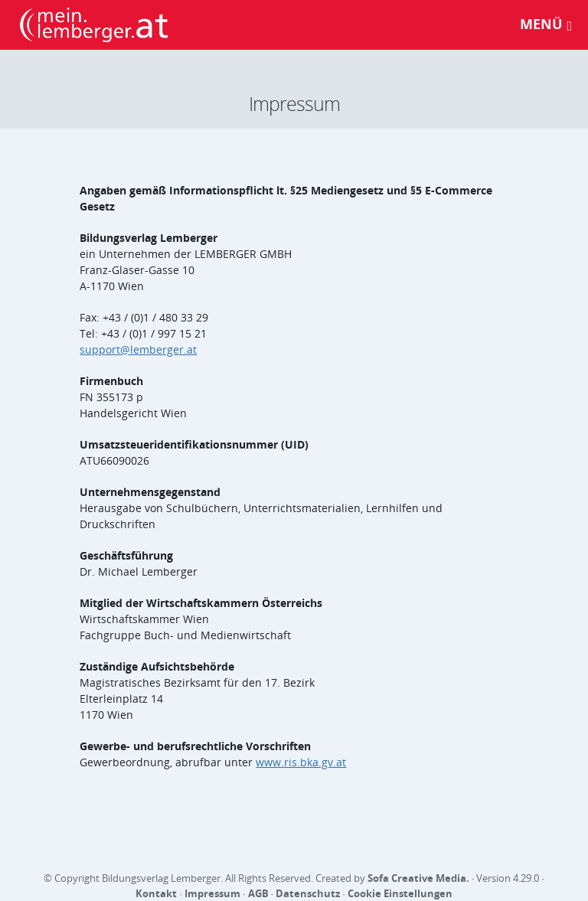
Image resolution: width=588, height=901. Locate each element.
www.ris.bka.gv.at (301, 762)
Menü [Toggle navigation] (546, 24)
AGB (258, 893)
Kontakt (156, 893)
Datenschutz (308, 893)
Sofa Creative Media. (418, 878)
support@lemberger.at (138, 349)
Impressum (212, 893)
